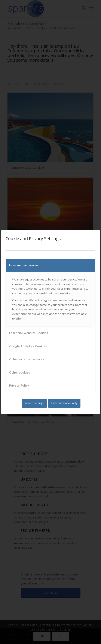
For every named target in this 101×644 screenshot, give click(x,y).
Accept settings (34, 403)
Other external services (27, 359)
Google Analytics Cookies (28, 346)
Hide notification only (64, 403)
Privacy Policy (19, 385)
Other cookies (20, 372)
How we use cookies (24, 265)
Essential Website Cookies (29, 333)
